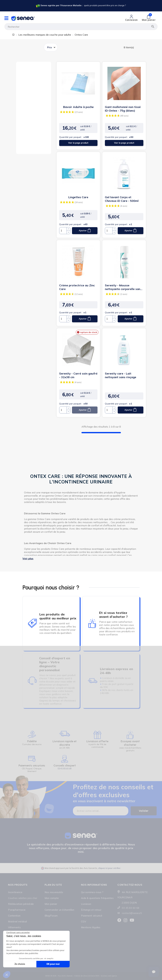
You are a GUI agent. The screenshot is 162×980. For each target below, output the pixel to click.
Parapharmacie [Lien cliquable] (17, 910)
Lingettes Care (78, 197)
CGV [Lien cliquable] (84, 922)
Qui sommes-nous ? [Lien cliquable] (92, 892)
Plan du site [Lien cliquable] (53, 885)
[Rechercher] (81, 27)
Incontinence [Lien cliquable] (15, 892)
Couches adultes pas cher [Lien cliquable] (23, 898)
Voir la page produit (78, 143)
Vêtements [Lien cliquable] (14, 927)
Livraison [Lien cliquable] (86, 904)
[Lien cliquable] (81, 6)
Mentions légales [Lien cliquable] (91, 927)
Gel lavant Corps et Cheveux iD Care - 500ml (122, 199)
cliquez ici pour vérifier (109, 868)
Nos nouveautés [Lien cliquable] (54, 892)
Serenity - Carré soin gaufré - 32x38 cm (78, 375)
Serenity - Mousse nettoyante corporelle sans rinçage (123, 287)
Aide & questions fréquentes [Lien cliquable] (97, 898)
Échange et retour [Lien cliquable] (91, 910)
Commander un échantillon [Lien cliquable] (59, 910)
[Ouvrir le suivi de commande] (154, 972)
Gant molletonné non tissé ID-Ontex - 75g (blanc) (123, 109)
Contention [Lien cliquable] (14, 916)
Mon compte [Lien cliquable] (52, 898)
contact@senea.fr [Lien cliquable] (132, 913)
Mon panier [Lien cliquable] (51, 904)
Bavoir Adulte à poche (78, 107)
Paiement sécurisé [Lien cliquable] (92, 916)
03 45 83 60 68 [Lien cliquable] (131, 908)
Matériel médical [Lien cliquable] (17, 922)
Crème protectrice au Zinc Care (77, 287)
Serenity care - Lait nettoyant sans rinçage (121, 375)
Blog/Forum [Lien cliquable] (51, 916)
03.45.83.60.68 (65, 769)
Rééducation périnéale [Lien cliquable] (21, 904)
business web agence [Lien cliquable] (109, 976)
